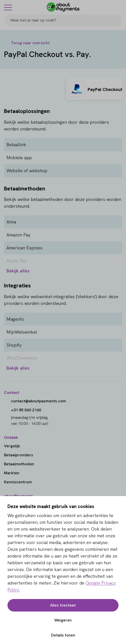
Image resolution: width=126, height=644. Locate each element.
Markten (12, 473)
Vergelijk (12, 446)
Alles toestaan (63, 605)
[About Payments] (63, 7)
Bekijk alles (18, 271)
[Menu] (8, 7)
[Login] (119, 7)
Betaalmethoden (19, 464)
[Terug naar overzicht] (27, 43)
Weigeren (63, 620)
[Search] (116, 20)
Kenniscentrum (18, 482)
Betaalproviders (19, 455)
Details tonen (63, 635)
